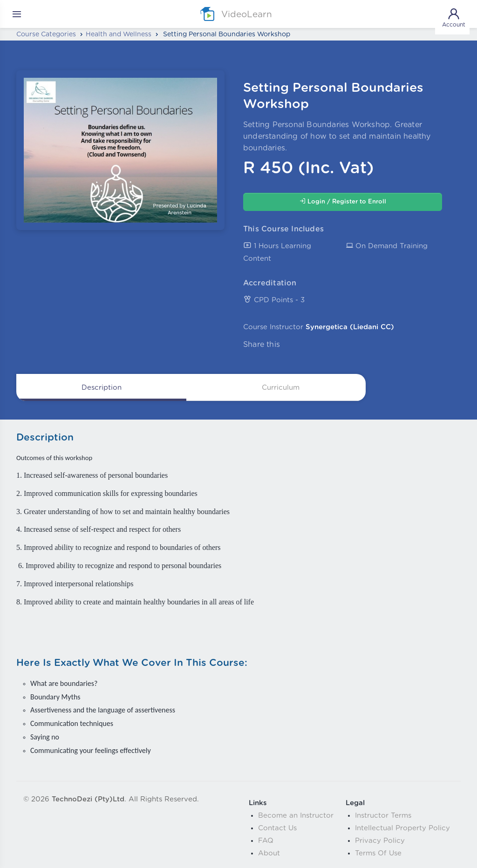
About (269, 853)
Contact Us (277, 828)
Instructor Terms (383, 816)
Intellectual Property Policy (402, 828)
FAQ (266, 841)
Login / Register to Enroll (343, 201)
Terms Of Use (378, 853)
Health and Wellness (119, 34)
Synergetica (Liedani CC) (350, 327)
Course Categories (46, 34)
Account (454, 17)
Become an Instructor (296, 816)
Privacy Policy (380, 841)
